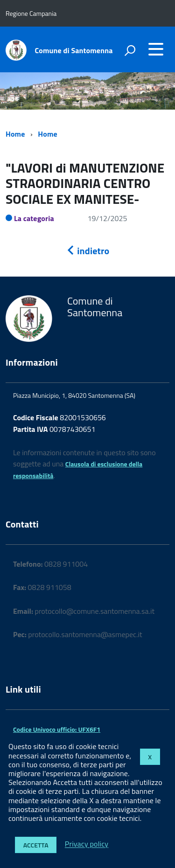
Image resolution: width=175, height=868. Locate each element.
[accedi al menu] (156, 49)
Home (15, 134)
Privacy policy (87, 844)
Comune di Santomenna (74, 50)
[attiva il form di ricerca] (130, 50)
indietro (88, 251)
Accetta (36, 845)
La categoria (34, 218)
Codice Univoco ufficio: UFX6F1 (57, 729)
